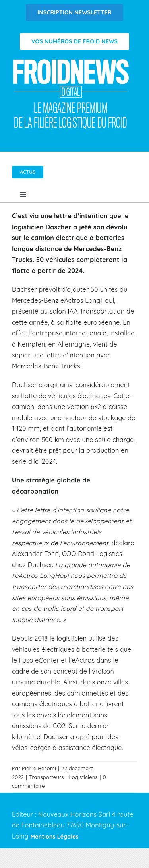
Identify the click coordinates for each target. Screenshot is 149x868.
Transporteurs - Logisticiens (63, 777)
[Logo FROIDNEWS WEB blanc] (72, 61)
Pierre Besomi (39, 768)
